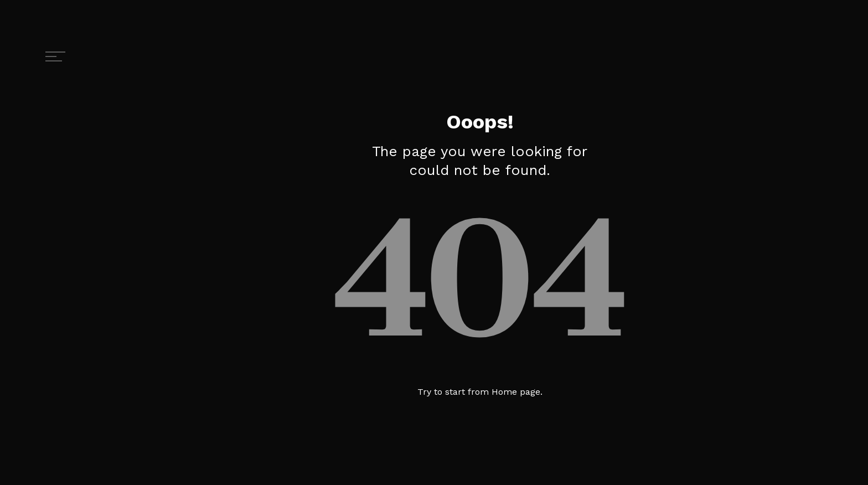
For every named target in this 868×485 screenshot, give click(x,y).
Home (504, 392)
